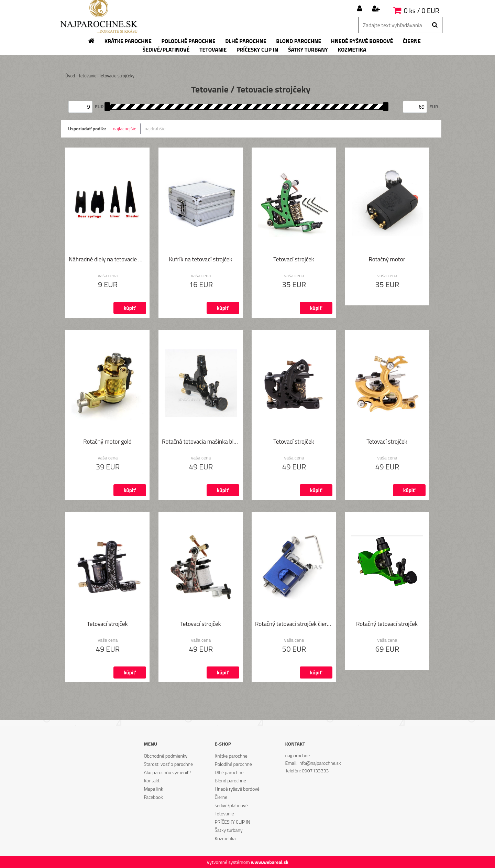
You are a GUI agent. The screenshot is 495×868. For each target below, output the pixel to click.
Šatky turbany (229, 830)
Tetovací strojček (294, 260)
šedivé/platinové (231, 805)
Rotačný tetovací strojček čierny (294, 625)
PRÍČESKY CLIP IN (233, 822)
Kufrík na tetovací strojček (200, 260)
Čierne (221, 797)
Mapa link (153, 789)
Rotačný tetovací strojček (387, 625)
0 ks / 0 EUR (422, 10)
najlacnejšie (124, 128)
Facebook (153, 797)
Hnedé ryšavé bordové (237, 789)
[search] (435, 25)
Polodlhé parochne (233, 764)
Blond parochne (230, 780)
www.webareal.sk (270, 862)
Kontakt (152, 780)
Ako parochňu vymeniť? (167, 772)
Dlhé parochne (229, 772)
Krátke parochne (231, 756)
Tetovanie (87, 76)
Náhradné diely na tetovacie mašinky (107, 260)
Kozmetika (225, 838)
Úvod (70, 76)
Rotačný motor (387, 260)
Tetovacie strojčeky (117, 76)
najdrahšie (155, 128)
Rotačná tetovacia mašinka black (201, 442)
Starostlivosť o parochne (168, 764)
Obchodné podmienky (166, 756)
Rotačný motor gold (107, 442)
